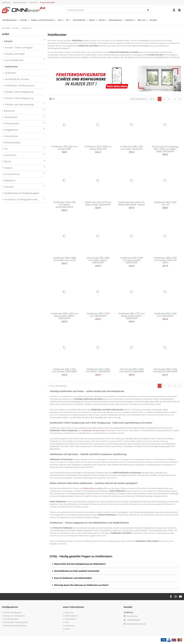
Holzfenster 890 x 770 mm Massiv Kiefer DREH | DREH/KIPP (132, 316)
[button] (11, 20)
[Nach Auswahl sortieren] (139, 99)
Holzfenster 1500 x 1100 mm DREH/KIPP (98, 315)
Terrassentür (11, 117)
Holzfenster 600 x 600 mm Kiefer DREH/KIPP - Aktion (132, 203)
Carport (8, 168)
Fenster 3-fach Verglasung (19, 98)
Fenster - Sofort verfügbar (19, 48)
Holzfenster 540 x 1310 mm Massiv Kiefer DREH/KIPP (98, 203)
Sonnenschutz (12, 174)
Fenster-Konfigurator (13, 612)
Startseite (33, 2)
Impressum (70, 626)
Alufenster (11, 73)
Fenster (8, 41)
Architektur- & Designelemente (21, 199)
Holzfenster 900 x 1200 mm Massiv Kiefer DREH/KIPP (132, 260)
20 (152, 99)
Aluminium (10, 155)
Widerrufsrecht (20, 2)
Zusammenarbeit (48, 2)
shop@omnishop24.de (136, 624)
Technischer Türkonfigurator (16, 622)
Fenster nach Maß (15, 54)
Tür (6, 149)
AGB (66, 622)
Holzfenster (11, 67)
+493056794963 (133, 620)
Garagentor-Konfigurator (14, 616)
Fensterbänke (12, 123)
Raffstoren (10, 180)
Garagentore (11, 130)
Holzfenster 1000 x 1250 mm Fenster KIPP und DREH (165, 260)
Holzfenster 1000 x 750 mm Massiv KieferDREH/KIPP (64, 205)
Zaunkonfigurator (11, 619)
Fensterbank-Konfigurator (15, 626)
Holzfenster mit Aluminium (20, 86)
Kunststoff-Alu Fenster (17, 79)
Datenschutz (70, 619)
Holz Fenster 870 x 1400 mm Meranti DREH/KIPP (132, 370)
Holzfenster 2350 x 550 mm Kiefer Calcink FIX (132, 148)
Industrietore (11, 136)
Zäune (8, 161)
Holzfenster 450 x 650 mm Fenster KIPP (64, 148)
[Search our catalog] (148, 10)
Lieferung (6, 2)
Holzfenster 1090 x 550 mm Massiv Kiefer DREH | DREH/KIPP (64, 316)
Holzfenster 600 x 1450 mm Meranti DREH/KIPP (64, 370)
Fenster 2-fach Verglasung (19, 92)
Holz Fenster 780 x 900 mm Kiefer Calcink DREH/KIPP (98, 260)
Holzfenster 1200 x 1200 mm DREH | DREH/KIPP (98, 370)
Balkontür (10, 111)
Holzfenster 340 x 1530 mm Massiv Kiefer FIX (98, 148)
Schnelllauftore (12, 142)
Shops (67, 629)
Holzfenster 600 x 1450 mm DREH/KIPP (165, 315)
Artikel (6, 34)
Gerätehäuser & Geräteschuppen (22, 193)
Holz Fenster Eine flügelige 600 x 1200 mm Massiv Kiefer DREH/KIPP (165, 149)
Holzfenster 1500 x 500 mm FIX (165, 203)
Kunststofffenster (14, 60)
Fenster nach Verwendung (19, 105)
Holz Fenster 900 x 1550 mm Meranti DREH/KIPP (165, 370)
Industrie (9, 187)
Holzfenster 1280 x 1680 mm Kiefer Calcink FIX (64, 259)
